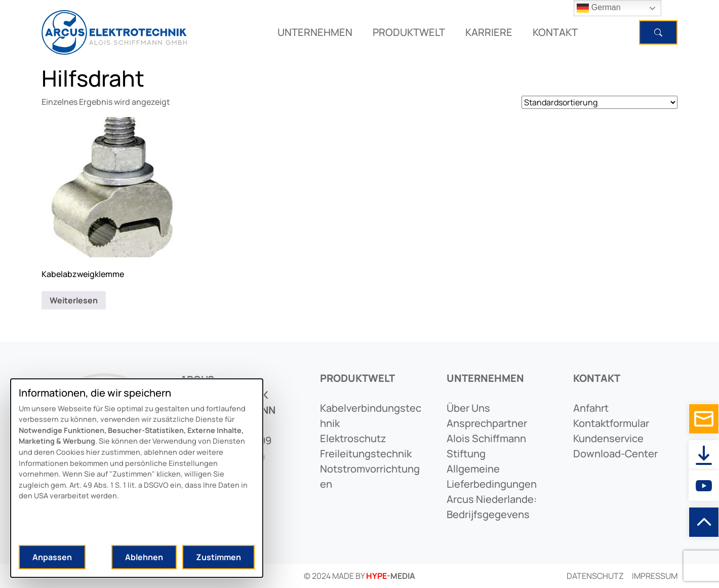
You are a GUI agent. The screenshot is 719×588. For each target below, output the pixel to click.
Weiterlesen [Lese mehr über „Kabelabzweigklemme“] (74, 300)
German (598, 8)
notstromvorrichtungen (370, 476)
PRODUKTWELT (409, 32)
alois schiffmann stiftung (486, 446)
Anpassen (52, 557)
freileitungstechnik (366, 454)
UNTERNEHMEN (315, 32)
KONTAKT (555, 32)
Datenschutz (595, 576)
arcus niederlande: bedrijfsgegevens (492, 507)
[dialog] (137, 478)
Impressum (655, 576)
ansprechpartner (487, 423)
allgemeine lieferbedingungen (492, 476)
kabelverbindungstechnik (371, 416)
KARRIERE (489, 32)
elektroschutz (353, 438)
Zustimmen (218, 557)
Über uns (468, 408)
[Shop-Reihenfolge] (600, 102)
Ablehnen (144, 557)
